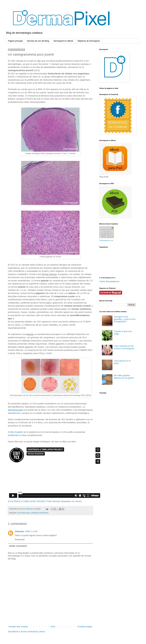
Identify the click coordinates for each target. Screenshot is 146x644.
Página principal (15, 41)
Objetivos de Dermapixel (89, 41)
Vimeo (78, 501)
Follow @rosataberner (109, 281)
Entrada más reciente (18, 627)
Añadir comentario (18, 546)
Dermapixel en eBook (63, 41)
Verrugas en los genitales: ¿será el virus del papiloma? (125, 319)
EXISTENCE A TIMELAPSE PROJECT (27, 501)
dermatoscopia (24, 513)
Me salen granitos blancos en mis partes (124, 377)
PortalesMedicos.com (106, 240)
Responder (20, 539)
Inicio (53, 627)
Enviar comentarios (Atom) (33, 632)
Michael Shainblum (62, 501)
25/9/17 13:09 (31, 531)
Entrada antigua (85, 627)
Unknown (19, 531)
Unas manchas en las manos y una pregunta (124, 347)
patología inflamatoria (40, 513)
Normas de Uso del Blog (38, 41)
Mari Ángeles (16, 432)
